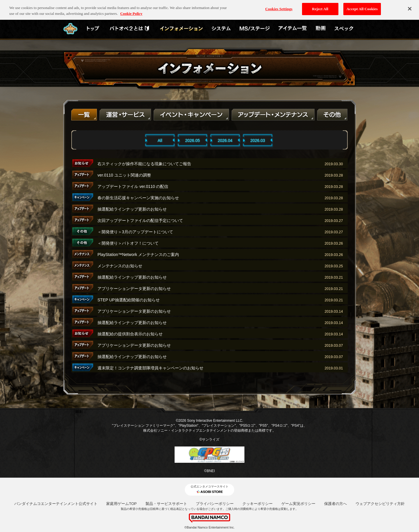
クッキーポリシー (258, 504)
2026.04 (225, 140)
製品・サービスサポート (166, 504)
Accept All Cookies (362, 6)
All (160, 140)
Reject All (320, 6)
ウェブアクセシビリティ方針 (380, 504)
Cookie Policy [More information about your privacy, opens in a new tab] (131, 11)
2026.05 (192, 140)
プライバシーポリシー (215, 504)
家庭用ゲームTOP (121, 504)
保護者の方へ (335, 504)
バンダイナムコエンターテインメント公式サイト (56, 504)
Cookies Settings (279, 6)
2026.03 (258, 140)
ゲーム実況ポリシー (298, 504)
